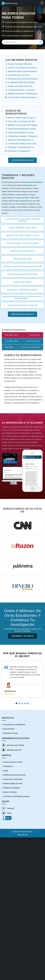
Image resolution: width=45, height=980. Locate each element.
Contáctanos (8, 766)
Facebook (8, 808)
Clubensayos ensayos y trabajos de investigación (23, 136)
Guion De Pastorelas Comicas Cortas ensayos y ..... (21, 133)
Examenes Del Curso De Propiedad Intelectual (23, 79)
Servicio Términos (10, 792)
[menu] (42, 3)
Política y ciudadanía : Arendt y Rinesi (22, 228)
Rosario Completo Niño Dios (20, 64)
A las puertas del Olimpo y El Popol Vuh (22, 305)
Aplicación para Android (13, 745)
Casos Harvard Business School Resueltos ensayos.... (22, 129)
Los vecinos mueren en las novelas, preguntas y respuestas (23, 220)
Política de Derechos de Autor (14, 775)
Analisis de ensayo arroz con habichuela (20, 86)
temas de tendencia (35, 182)
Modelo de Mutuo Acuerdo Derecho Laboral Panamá (23, 72)
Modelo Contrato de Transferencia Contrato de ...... (22, 94)
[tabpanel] (22, 679)
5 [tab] (28, 702)
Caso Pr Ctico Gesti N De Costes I (23, 68)
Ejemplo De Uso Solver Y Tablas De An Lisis (22, 235)
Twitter (7, 813)
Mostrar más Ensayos (22, 314)
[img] (41, 42)
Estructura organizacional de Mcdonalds (22, 274)
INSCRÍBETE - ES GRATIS (22, 636)
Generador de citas (10, 733)
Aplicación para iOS (12, 750)
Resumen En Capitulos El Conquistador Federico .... (19, 151)
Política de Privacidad (11, 788)
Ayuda (6, 771)
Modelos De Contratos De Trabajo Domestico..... (22, 125)
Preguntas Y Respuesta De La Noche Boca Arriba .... (21, 148)
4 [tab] (25, 702)
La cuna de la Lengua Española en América (23, 98)
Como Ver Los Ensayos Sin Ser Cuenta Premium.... (21, 122)
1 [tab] (17, 702)
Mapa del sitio (22, 835)
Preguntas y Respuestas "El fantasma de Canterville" (23, 266)
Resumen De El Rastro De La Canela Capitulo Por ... (21, 140)
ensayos (37, 31)
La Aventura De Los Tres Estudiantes (18, 75)
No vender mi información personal (16, 796)
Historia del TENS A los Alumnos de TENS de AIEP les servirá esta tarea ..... (22, 297)
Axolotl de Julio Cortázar (23, 282)
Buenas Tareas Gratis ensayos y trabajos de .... (22, 118)
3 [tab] (23, 702)
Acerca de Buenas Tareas (13, 762)
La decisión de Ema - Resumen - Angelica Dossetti (22, 90)
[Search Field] (22, 42)
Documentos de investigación (14, 725)
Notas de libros (9, 729)
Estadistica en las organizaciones (22, 251)
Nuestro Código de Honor (13, 783)
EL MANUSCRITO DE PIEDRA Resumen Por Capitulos (21, 83)
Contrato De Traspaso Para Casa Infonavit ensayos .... (22, 144)
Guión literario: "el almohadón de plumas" (22, 290)
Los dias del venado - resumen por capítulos (23, 243)
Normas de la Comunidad (13, 779)
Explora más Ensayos (23, 160)
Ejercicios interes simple (22, 259)
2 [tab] (20, 702)
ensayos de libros (22, 198)
